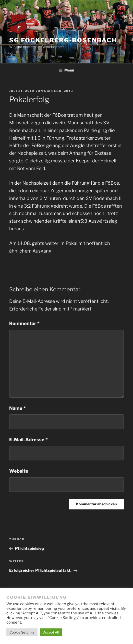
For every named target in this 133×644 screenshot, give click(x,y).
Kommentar (24, 323)
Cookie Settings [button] (22, 632)
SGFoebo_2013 (59, 91)
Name (17, 408)
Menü (66, 70)
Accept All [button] (51, 632)
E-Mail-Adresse (28, 440)
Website (19, 471)
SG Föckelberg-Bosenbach (63, 40)
